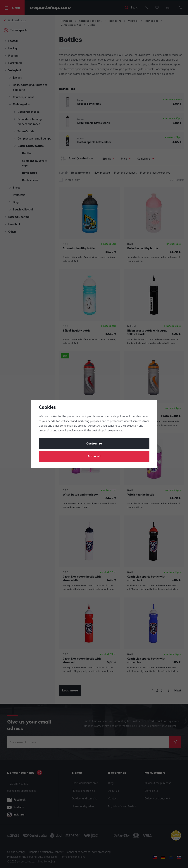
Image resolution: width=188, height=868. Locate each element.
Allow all (94, 456)
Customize (94, 444)
